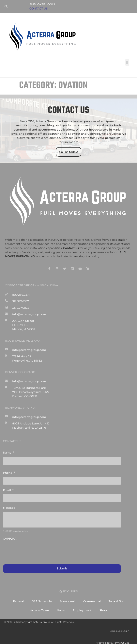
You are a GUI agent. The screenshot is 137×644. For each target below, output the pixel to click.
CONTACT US (39, 9)
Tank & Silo (116, 597)
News (61, 606)
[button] (127, 62)
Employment (82, 606)
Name (9, 453)
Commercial (92, 597)
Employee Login (42, 4)
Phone (9, 472)
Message (9, 504)
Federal (18, 597)
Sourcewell (68, 597)
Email (8, 488)
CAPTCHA (10, 535)
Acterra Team (40, 606)
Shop (103, 606)
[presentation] (33, 546)
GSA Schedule (42, 597)
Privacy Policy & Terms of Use (111, 638)
